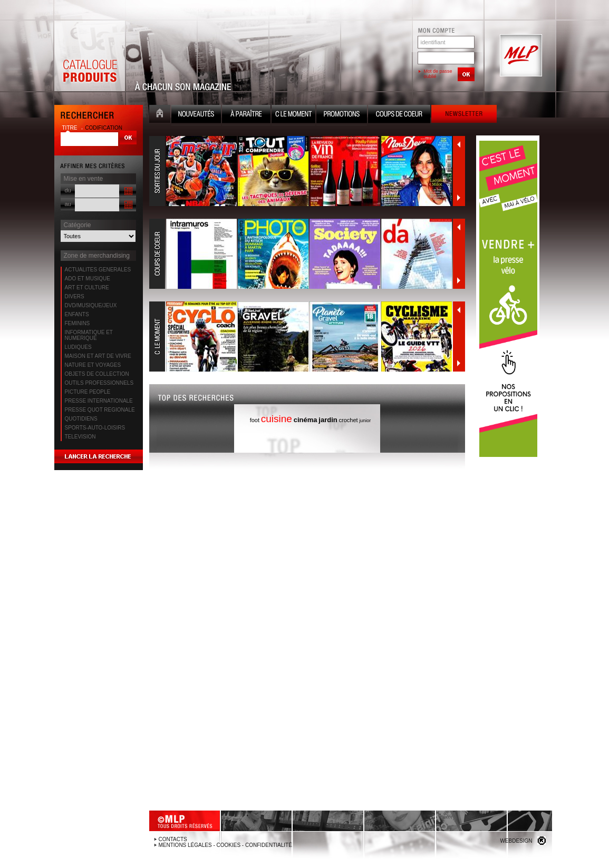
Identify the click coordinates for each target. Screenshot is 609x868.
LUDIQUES (78, 347)
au (68, 204)
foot (255, 420)
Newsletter (464, 115)
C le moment (293, 115)
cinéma (306, 420)
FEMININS (78, 323)
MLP (520, 56)
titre (71, 128)
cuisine (277, 419)
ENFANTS (77, 314)
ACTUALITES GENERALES (98, 270)
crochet (348, 420)
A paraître (246, 115)
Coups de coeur (399, 115)
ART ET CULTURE (87, 287)
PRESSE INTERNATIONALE (99, 401)
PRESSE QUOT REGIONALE (100, 410)
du (68, 190)
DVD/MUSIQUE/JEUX (91, 305)
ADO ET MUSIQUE (88, 279)
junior (365, 421)
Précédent (459, 144)
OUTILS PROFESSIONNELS (99, 383)
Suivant (459, 198)
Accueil (160, 115)
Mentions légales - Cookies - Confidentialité (225, 845)
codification (104, 128)
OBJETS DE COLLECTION (97, 374)
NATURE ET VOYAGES (93, 365)
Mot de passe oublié (438, 74)
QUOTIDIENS (81, 419)
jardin (328, 420)
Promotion (342, 115)
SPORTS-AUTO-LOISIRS (95, 428)
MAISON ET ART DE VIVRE (98, 356)
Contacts (173, 839)
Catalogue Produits (90, 56)
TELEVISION (80, 437)
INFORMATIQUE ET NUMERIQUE (89, 335)
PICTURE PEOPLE (88, 392)
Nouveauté (196, 115)
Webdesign (516, 841)
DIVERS (75, 296)
